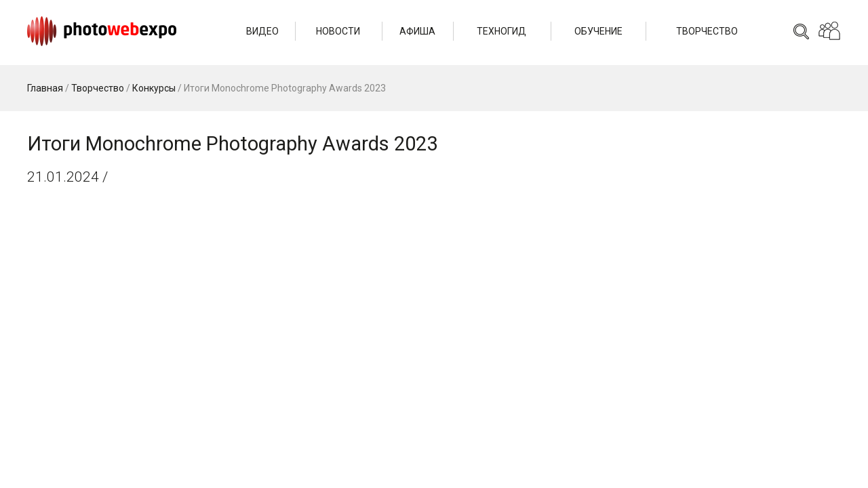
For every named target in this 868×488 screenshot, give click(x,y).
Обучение (598, 31)
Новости (338, 31)
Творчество (707, 31)
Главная (45, 88)
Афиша (417, 31)
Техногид (501, 31)
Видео (262, 31)
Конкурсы (154, 88)
